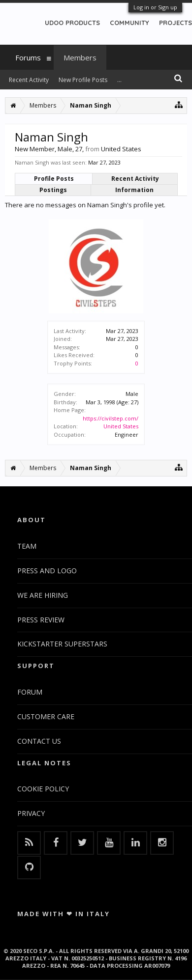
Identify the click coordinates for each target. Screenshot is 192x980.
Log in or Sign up (155, 7)
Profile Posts (54, 179)
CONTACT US (39, 741)
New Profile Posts (83, 80)
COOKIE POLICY (43, 789)
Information (134, 190)
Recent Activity (135, 179)
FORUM (30, 692)
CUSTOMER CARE (46, 716)
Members (80, 57)
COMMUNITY (129, 23)
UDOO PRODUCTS (72, 23)
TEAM (27, 546)
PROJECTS (176, 23)
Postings (53, 190)
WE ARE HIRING (43, 595)
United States (121, 426)
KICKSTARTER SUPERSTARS (62, 644)
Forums (28, 57)
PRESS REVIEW (41, 620)
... (119, 80)
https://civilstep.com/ (111, 418)
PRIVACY (31, 813)
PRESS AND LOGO (47, 571)
